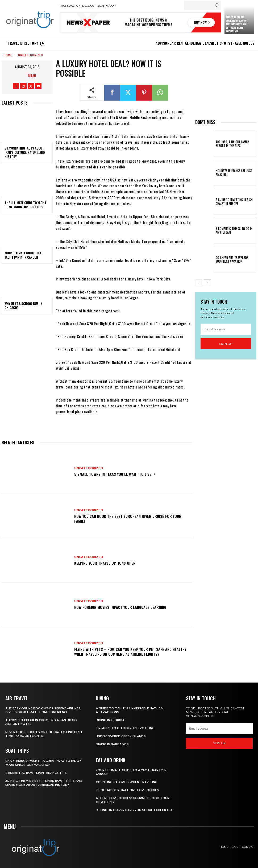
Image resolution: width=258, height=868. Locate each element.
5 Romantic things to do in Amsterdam (234, 230)
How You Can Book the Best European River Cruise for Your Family (128, 518)
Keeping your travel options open (105, 563)
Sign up (226, 344)
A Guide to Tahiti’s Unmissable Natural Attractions (130, 710)
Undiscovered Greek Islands (121, 736)
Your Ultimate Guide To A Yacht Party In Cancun (23, 255)
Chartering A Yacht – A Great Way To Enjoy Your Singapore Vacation (43, 763)
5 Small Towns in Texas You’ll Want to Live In (115, 474)
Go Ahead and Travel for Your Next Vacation (236, 259)
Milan (32, 75)
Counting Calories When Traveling (127, 782)
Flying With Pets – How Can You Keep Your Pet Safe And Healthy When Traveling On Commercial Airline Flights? (130, 652)
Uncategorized (31, 55)
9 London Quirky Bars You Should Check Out (135, 810)
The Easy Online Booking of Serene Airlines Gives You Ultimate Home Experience (237, 24)
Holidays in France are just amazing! (234, 172)
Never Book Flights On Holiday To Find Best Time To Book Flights (44, 734)
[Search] (217, 6)
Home (8, 55)
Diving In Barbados (112, 744)
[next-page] (207, 283)
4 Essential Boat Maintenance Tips (36, 773)
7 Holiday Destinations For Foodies (127, 790)
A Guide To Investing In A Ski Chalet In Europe (234, 201)
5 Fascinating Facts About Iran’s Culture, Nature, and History (25, 152)
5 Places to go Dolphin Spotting (125, 728)
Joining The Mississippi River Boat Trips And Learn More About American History (44, 783)
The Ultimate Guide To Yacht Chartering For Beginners (25, 205)
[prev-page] (199, 283)
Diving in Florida (110, 720)
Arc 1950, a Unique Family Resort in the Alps (232, 144)
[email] (226, 329)
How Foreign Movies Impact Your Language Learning (120, 607)
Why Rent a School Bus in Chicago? (23, 306)
